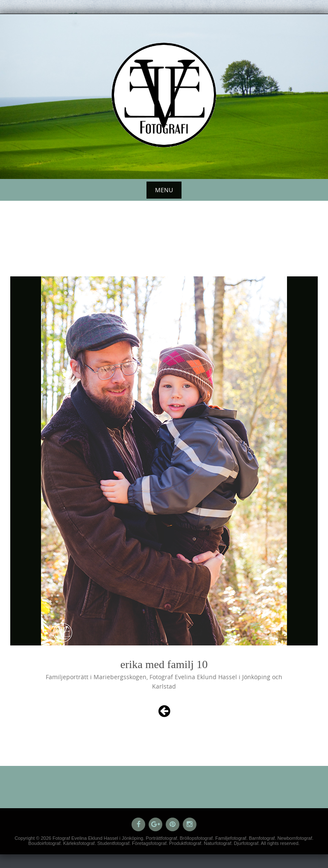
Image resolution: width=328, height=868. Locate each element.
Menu (164, 190)
